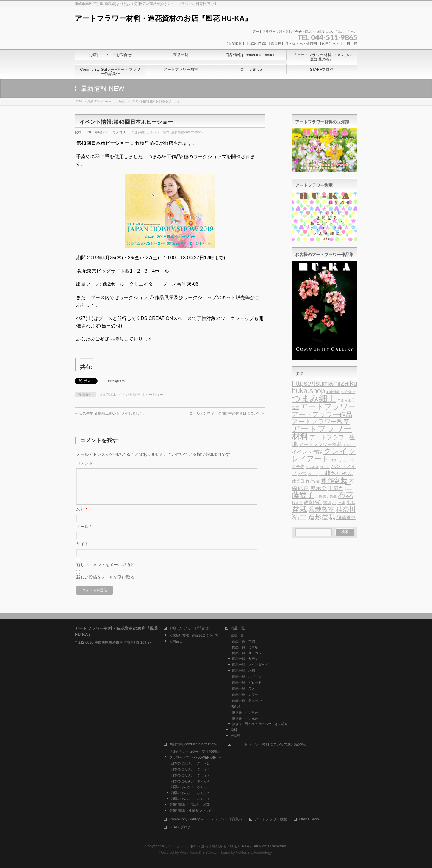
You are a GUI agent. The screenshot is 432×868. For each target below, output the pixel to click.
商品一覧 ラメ (244, 689)
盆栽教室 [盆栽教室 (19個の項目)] (322, 510)
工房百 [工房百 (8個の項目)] (336, 488)
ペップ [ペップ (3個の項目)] (313, 474)
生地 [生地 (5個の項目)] (350, 503)
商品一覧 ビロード (247, 683)
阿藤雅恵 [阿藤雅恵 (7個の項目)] (346, 518)
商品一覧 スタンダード (250, 665)
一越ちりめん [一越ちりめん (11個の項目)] (336, 473)
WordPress (189, 853)
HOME (79, 101)
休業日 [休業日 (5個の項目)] (298, 481)
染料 (234, 730)
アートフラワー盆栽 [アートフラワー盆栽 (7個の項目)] (320, 444)
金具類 (235, 736)
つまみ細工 (120, 101)
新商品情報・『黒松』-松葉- (190, 805)
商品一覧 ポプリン (247, 677)
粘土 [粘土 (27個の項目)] (299, 517)
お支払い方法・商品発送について (194, 635)
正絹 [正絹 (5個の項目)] (341, 503)
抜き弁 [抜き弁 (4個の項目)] (297, 503)
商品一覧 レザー (245, 695)
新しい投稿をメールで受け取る (105, 584)
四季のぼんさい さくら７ (190, 799)
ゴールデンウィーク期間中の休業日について (227, 413)
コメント (84, 463)
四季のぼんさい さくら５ (190, 787)
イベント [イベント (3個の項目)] (349, 445)
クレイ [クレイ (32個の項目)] (335, 451)
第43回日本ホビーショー (103, 143)
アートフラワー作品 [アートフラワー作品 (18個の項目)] (322, 414)
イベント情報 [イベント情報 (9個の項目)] (307, 452)
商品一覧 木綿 (244, 671)
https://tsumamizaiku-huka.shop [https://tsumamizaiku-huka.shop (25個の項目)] (326, 387)
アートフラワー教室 (271, 820)
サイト (82, 551)
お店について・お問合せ (189, 628)
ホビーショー (152, 395)
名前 (82, 517)
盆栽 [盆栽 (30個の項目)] (300, 509)
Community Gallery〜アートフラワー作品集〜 (206, 820)
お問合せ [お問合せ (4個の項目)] (348, 392)
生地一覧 (237, 635)
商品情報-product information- (193, 745)
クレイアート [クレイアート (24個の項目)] (324, 455)
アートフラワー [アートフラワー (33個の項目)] (328, 406)
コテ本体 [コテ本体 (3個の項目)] (312, 467)
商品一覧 (238, 628)
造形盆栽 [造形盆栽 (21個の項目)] (322, 517)
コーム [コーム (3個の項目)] (325, 467)
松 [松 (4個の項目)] (334, 503)
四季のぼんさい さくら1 (190, 764)
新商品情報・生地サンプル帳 (191, 811)
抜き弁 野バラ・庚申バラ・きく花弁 (260, 724)
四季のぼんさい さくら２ (190, 770)
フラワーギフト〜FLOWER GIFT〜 (195, 758)
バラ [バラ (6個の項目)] (303, 474)
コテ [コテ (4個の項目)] (351, 460)
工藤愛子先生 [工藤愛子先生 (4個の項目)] (326, 496)
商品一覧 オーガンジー (250, 653)
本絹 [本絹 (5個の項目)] (327, 503)
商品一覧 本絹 (244, 641)
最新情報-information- (187, 132)
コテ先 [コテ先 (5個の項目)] (298, 467)
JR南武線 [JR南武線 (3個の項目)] (333, 392)
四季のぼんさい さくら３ (190, 776)
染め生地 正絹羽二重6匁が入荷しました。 (111, 413)
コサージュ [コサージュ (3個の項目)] (338, 460)
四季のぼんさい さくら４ (190, 781)
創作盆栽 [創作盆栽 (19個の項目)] (334, 480)
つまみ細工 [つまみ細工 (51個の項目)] (314, 398)
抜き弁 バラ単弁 (245, 712)
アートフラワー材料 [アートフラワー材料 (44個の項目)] (322, 433)
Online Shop (309, 820)
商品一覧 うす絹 (245, 647)
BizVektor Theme (216, 853)
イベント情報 (159, 132)
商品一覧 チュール (247, 701)
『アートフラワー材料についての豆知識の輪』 (271, 745)
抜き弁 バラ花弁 (245, 718)
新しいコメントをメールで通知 (105, 572)
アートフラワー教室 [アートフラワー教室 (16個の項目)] (321, 422)
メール (84, 534)
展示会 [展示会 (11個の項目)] (318, 488)
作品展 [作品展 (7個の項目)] (313, 481)
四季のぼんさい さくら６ (190, 793)
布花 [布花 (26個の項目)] (345, 495)
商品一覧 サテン (245, 659)
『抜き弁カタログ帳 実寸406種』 (195, 752)
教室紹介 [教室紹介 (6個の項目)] (313, 503)
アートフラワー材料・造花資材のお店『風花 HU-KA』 (163, 18)
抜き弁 (235, 707)
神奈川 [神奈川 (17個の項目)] (346, 510)
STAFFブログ (180, 828)
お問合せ (176, 641)
